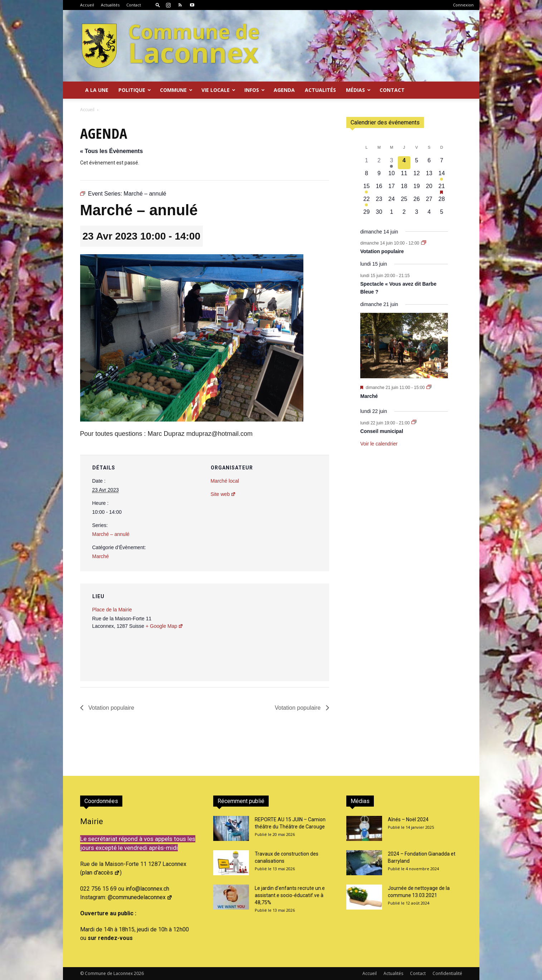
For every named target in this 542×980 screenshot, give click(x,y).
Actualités (110, 5)
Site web (223, 494)
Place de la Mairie (112, 610)
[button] (158, 5)
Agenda (284, 90)
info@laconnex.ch (147, 889)
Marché (101, 556)
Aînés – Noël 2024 (408, 819)
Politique (135, 90)
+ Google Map (164, 626)
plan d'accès (101, 873)
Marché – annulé (111, 534)
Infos (255, 90)
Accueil (87, 5)
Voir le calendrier (379, 444)
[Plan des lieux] (285, 633)
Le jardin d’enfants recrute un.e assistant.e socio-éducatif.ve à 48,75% (290, 895)
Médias (358, 90)
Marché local (225, 481)
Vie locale (218, 90)
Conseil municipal (382, 431)
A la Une (97, 90)
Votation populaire (111, 708)
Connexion (463, 5)
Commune (176, 90)
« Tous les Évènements (112, 151)
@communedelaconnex (140, 897)
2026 (139, 973)
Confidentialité (447, 973)
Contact (134, 5)
